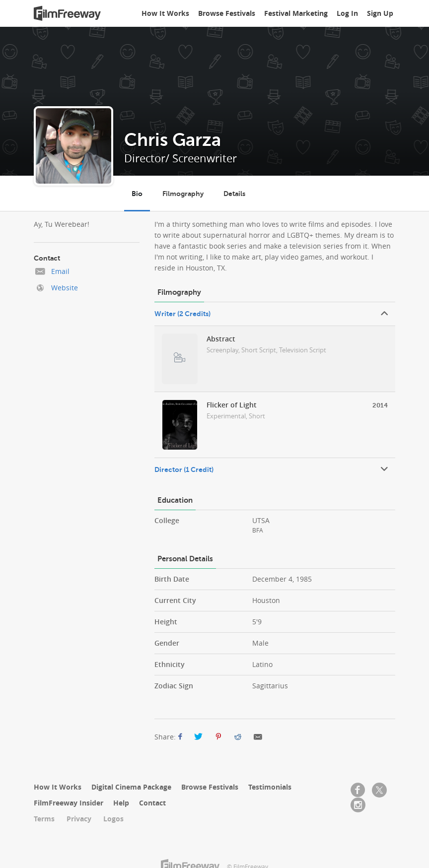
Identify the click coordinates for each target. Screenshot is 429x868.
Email (60, 271)
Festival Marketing (296, 13)
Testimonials (270, 787)
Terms (44, 819)
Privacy (79, 819)
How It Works (165, 13)
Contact (152, 803)
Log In (347, 13)
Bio (137, 194)
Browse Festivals (227, 13)
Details (234, 194)
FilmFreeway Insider (69, 803)
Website (65, 288)
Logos (113, 819)
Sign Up (380, 13)
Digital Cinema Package (131, 787)
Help (121, 803)
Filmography (183, 194)
